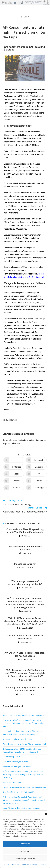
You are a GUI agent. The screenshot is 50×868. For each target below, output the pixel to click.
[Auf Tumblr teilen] (36, 481)
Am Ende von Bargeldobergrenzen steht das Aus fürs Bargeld (25, 654)
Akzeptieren (25, 844)
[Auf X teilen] (14, 460)
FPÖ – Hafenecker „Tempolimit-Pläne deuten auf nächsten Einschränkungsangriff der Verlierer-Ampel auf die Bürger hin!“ (24, 800)
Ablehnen (25, 851)
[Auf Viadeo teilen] (14, 488)
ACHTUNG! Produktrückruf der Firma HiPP (20, 739)
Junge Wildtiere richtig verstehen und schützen (21, 808)
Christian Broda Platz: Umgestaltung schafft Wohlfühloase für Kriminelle (25, 531)
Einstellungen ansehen (25, 858)
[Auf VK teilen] (36, 474)
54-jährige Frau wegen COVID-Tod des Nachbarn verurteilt (25, 689)
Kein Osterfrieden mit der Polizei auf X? (18, 792)
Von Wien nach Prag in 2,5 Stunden (17, 766)
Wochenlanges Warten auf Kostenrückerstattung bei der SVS (25, 583)
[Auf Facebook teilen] (36, 460)
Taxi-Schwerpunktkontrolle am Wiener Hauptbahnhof (24, 744)
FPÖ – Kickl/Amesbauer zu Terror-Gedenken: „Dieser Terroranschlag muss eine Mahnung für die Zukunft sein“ (25, 621)
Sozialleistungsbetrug (11, 757)
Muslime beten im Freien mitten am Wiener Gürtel (25, 637)
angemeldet (17, 440)
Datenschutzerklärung (11, 864)
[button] (46, 814)
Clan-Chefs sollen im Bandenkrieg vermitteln (25, 548)
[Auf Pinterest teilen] (14, 467)
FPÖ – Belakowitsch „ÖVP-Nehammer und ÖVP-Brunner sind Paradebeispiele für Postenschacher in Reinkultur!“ (25, 673)
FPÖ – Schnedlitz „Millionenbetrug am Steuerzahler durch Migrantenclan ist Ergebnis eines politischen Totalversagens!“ (23, 775)
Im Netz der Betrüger (25, 564)
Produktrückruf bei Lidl (12, 782)
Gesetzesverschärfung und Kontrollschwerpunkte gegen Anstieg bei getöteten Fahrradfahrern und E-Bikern (23, 723)
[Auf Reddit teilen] (14, 481)
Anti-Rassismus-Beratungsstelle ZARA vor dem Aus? (23, 715)
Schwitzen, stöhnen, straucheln (15, 762)
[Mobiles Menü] (25, 17)
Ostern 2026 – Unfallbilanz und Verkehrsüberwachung (24, 787)
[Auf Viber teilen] (14, 474)
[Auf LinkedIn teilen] (36, 467)
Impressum (43, 864)
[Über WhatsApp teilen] (36, 488)
